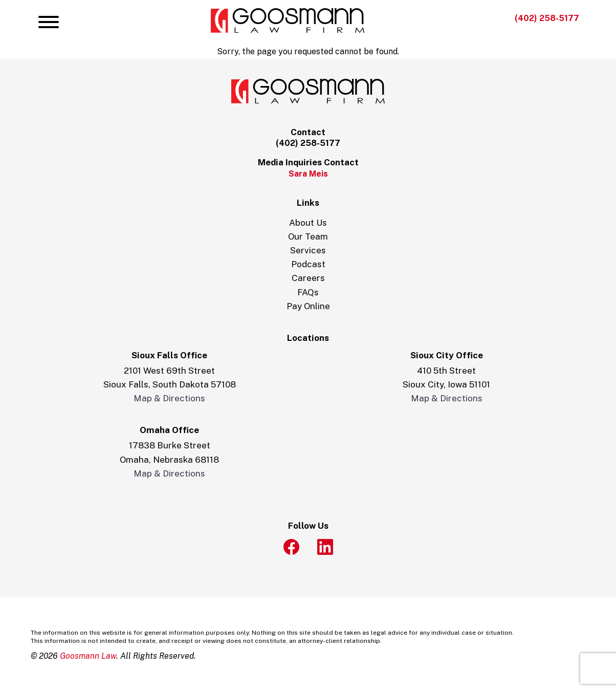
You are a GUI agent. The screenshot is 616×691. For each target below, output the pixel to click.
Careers (308, 278)
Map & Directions (169, 398)
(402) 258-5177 (547, 18)
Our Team (308, 236)
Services (308, 250)
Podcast (308, 264)
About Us (308, 223)
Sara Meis (308, 174)
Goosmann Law (88, 656)
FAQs (308, 292)
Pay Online (308, 306)
